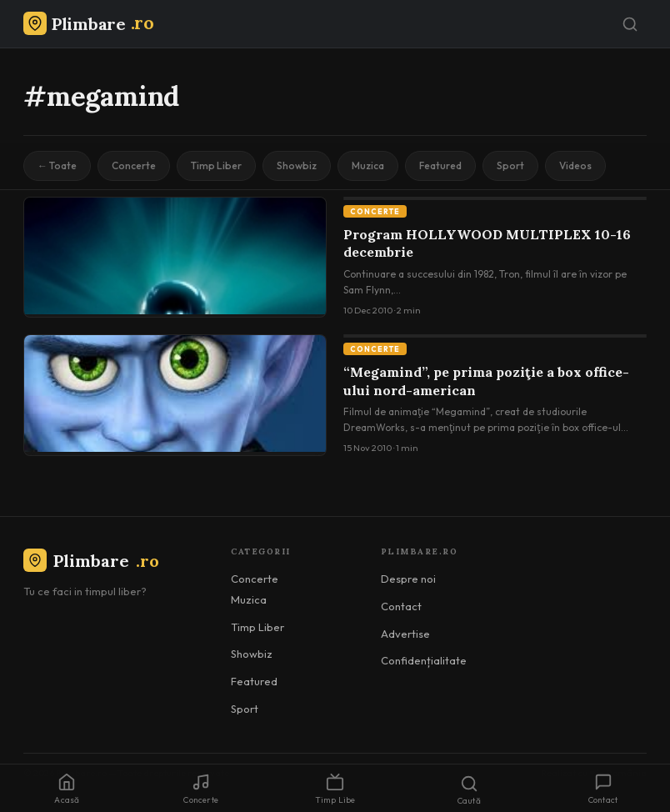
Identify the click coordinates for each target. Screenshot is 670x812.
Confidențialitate (424, 660)
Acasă (67, 789)
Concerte (134, 165)
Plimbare (91, 561)
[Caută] (630, 24)
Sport (510, 165)
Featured (440, 165)
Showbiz (297, 165)
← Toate (57, 165)
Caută (469, 790)
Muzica (368, 165)
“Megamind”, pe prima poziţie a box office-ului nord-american (486, 381)
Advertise (405, 634)
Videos (575, 165)
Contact (401, 606)
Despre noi (408, 579)
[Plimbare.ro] (88, 24)
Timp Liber (216, 165)
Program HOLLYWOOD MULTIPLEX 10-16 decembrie (487, 243)
